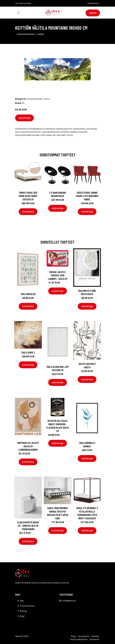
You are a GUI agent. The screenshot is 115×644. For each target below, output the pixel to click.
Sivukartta (94, 639)
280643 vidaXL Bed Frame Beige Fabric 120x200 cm (28, 196)
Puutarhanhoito (27, 606)
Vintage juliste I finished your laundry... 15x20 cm (57, 275)
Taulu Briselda (28, 294)
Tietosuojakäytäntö (78, 639)
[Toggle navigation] (18, 13)
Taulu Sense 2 (28, 352)
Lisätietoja (24, 118)
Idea (22, 601)
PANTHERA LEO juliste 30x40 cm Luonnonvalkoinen (28, 446)
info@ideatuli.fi (93, 3)
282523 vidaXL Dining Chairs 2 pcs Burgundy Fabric (87, 196)
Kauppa (93, 13)
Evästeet (95, 636)
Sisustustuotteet (26, 34)
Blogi (22, 616)
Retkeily (23, 611)
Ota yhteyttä (83, 636)
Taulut (41, 34)
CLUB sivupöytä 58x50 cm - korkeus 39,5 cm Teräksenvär (28, 526)
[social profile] (34, 3)
